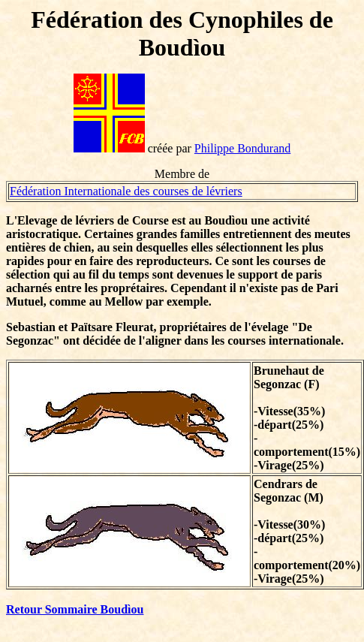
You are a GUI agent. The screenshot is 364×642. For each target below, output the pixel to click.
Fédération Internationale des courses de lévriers (126, 191)
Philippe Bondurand (242, 148)
